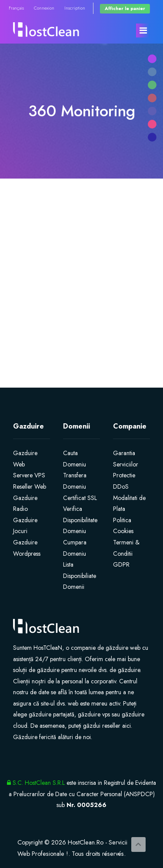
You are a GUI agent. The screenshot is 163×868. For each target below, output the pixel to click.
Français (16, 8)
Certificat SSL (80, 498)
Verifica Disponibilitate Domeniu (80, 520)
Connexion (44, 8)
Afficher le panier (125, 8)
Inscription (75, 8)
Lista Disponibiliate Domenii (80, 576)
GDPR (121, 564)
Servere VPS (29, 475)
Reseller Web (30, 486)
